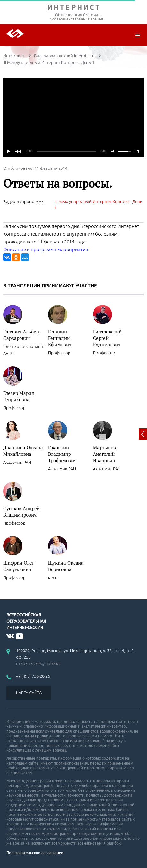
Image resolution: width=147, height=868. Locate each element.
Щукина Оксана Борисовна (66, 566)
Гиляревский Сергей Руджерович (107, 338)
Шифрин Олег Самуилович (19, 566)
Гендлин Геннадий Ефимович (60, 338)
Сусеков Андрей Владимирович (21, 512)
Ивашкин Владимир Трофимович (62, 454)
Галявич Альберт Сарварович (22, 335)
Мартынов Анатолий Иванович (104, 454)
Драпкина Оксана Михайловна (23, 451)
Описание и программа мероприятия (46, 249)
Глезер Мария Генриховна (19, 396)
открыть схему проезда (39, 663)
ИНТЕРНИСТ (73, 9)
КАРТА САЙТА (29, 692)
